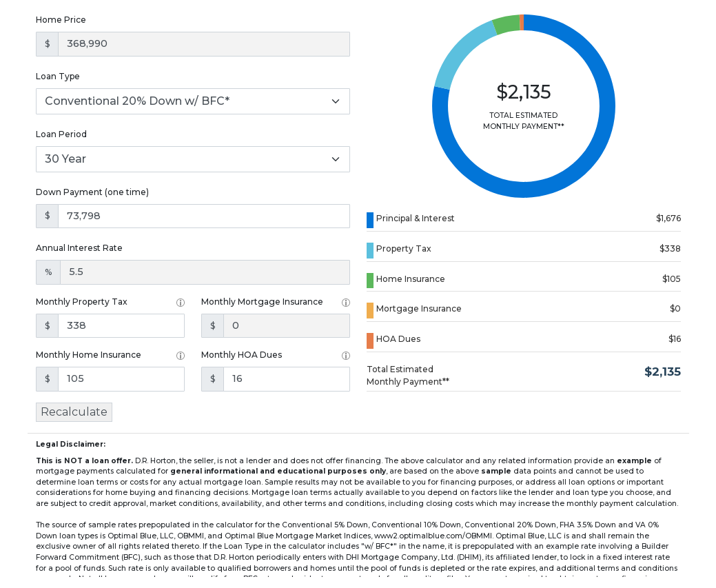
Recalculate (74, 412)
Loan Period (61, 134)
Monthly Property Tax (82, 302)
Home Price (61, 20)
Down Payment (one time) (92, 192)
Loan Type (58, 76)
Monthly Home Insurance (89, 355)
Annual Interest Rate (79, 248)
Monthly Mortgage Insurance (262, 302)
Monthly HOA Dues (242, 355)
